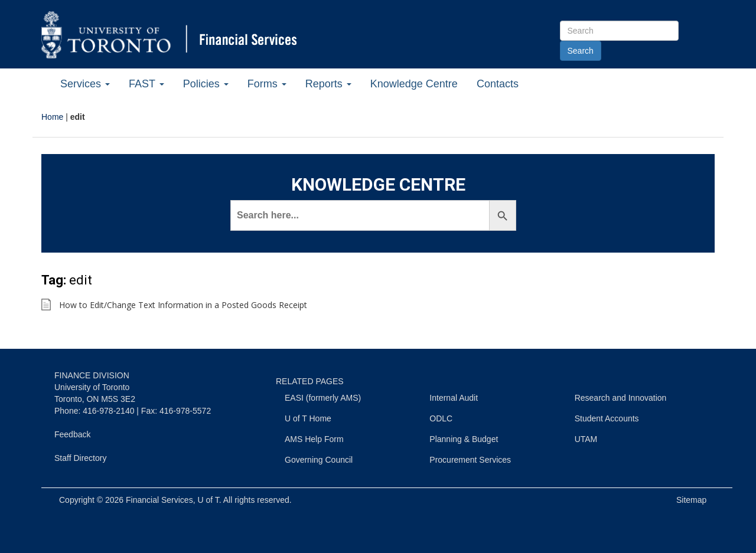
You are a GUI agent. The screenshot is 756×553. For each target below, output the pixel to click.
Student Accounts (607, 418)
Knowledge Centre (414, 84)
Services (85, 84)
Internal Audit (454, 398)
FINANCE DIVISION (92, 375)
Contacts (498, 84)
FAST (146, 84)
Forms (267, 84)
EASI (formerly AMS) (323, 398)
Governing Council (319, 460)
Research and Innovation (621, 398)
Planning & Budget (464, 439)
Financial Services (159, 500)
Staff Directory (80, 458)
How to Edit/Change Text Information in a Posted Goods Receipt (183, 305)
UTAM (586, 439)
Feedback (72, 434)
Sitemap (691, 500)
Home (52, 117)
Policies (206, 84)
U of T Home (308, 418)
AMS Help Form (314, 439)
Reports (328, 84)
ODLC (441, 418)
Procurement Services (470, 460)
